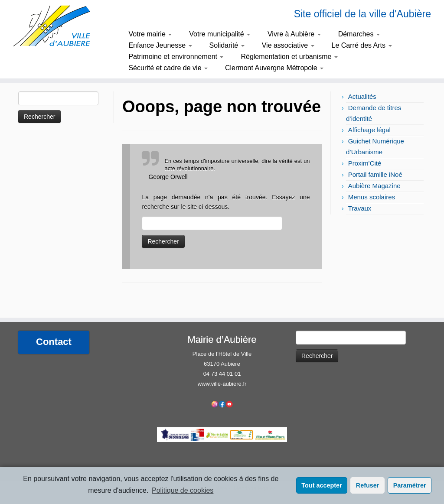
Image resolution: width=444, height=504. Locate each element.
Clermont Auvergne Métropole (274, 68)
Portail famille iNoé (375, 174)
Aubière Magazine (374, 186)
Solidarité (227, 45)
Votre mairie (150, 34)
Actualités (362, 96)
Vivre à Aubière (294, 34)
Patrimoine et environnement (176, 57)
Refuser (368, 485)
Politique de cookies (183, 490)
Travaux (360, 208)
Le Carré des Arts (362, 45)
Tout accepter (322, 485)
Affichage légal (369, 130)
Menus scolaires (372, 197)
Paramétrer (410, 485)
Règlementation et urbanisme (289, 57)
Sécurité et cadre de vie (168, 68)
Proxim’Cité (365, 163)
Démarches (359, 34)
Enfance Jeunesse (160, 45)
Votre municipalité (220, 34)
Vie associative (288, 45)
